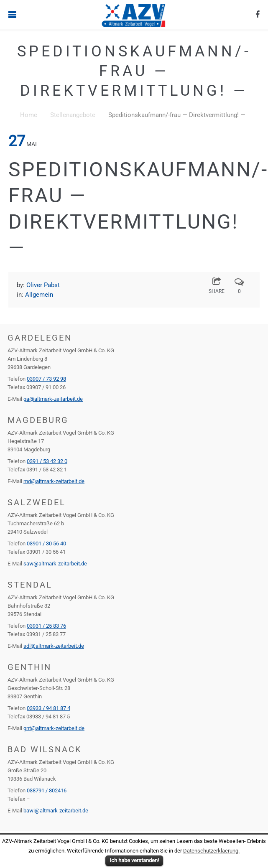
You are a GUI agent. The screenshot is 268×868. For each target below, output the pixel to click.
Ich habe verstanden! (134, 860)
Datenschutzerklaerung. (211, 851)
